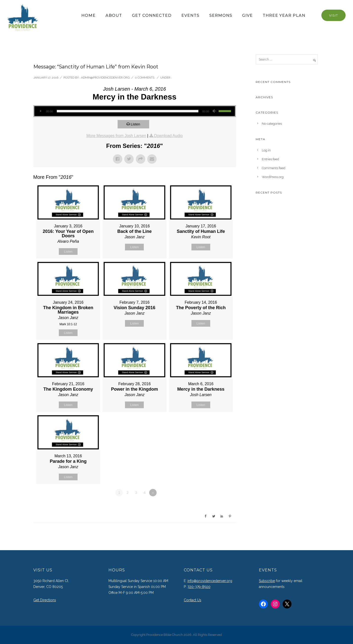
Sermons (221, 15)
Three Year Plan (284, 15)
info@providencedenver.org (210, 581)
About (114, 15)
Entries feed (270, 159)
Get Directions (45, 600)
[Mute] (215, 111)
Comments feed (274, 168)
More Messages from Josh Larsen (116, 136)
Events (190, 15)
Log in (266, 150)
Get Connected (152, 15)
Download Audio (168, 136)
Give (247, 15)
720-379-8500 (199, 587)
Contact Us (193, 600)
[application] (135, 111)
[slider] (128, 111)
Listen (136, 124)
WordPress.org (273, 177)
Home (88, 15)
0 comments (145, 78)
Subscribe (267, 581)
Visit (333, 15)
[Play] (41, 111)
